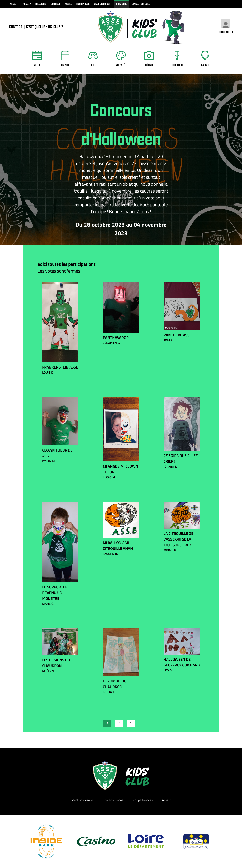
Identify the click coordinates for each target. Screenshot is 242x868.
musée (68, 4)
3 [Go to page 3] (131, 723)
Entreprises (83, 4)
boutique (56, 4)
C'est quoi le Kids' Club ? (45, 27)
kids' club (122, 4)
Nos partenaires (143, 800)
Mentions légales (82, 800)
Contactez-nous (113, 800)
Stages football (141, 4)
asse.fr (14, 4)
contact (16, 27)
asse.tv (27, 4)
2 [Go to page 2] (119, 723)
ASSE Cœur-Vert (103, 4)
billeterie (41, 4)
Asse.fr (166, 800)
